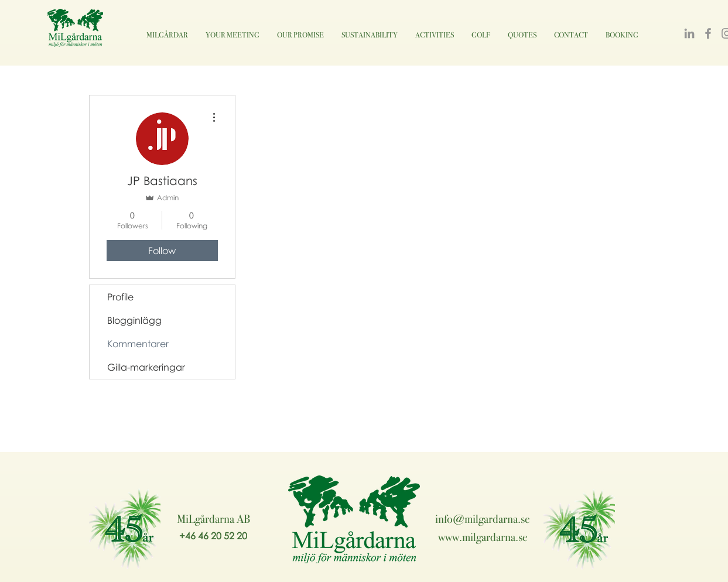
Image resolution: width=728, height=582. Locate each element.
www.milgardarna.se (483, 537)
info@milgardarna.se (483, 519)
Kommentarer (138, 344)
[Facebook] (708, 33)
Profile (120, 297)
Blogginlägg (134, 320)
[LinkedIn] (689, 33)
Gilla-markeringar (146, 367)
